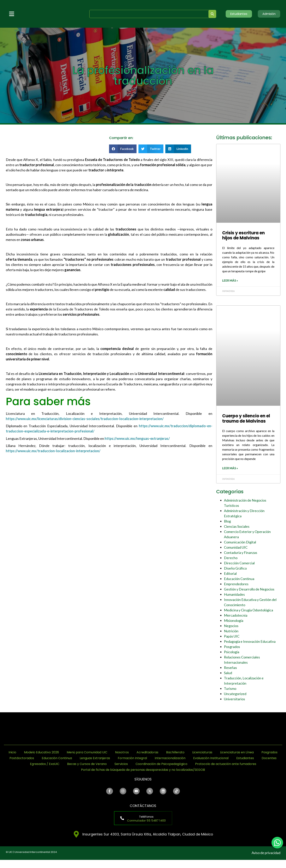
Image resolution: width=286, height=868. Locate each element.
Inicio (34, 753)
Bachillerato (215, 753)
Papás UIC (232, 637)
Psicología (232, 653)
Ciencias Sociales (237, 528)
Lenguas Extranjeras (177, 759)
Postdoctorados (95, 759)
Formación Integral (218, 759)
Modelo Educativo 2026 (67, 753)
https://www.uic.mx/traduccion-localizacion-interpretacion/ (53, 451)
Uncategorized (235, 695)
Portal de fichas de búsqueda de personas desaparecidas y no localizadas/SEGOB (143, 777)
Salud (228, 674)
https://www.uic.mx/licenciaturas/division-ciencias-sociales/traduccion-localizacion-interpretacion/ (85, 419)
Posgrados (232, 648)
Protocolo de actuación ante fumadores (177, 771)
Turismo (230, 690)
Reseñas (230, 669)
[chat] (277, 843)
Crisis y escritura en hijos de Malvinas (243, 235)
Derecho (231, 559)
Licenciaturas (245, 753)
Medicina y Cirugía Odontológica (248, 611)
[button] (123, 149)
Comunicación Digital (240, 543)
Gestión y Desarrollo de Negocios (249, 590)
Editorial (230, 575)
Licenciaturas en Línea (28, 759)
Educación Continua (239, 580)
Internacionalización (260, 759)
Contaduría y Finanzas (241, 554)
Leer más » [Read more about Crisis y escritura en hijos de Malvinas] (230, 281)
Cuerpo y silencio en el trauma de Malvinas (246, 419)
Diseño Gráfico (235, 569)
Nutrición (231, 632)
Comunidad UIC (236, 548)
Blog (227, 522)
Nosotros (157, 753)
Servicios (241, 765)
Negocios (231, 627)
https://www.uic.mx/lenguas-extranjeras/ (137, 438)
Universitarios (234, 700)
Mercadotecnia (236, 616)
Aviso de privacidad (266, 861)
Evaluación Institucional (58, 765)
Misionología (234, 622)
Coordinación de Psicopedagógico (104, 771)
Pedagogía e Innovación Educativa (250, 643)
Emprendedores (236, 585)
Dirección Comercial (239, 564)
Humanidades (234, 596)
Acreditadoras (185, 753)
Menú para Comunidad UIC (118, 753)
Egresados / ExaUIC (155, 765)
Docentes (122, 765)
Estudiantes (96, 765)
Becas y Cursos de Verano (202, 765)
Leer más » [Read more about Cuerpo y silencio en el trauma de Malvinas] (230, 469)
